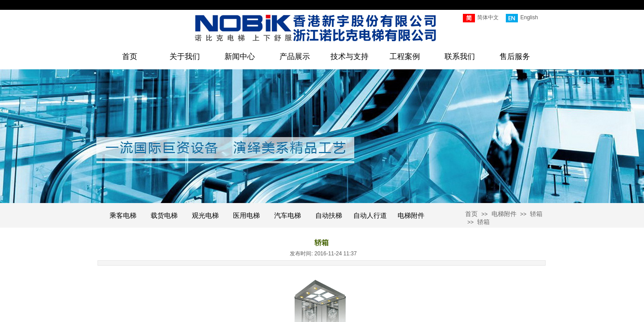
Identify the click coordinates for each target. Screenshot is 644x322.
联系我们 (460, 57)
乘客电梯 (123, 216)
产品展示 (295, 57)
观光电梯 (205, 216)
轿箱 (536, 214)
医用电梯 (246, 216)
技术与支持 (350, 57)
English (522, 18)
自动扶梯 (329, 216)
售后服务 (515, 57)
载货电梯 (164, 216)
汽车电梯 (288, 216)
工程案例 (405, 57)
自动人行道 (370, 216)
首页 (130, 57)
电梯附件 (411, 216)
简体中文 (481, 18)
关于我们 (185, 57)
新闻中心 (240, 57)
